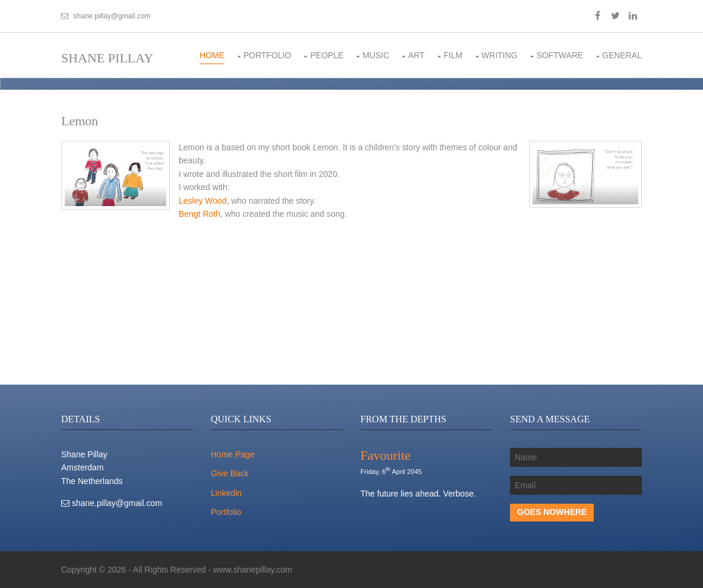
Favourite (385, 455)
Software (560, 55)
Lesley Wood (203, 201)
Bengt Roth (199, 214)
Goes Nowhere (552, 512)
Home (212, 55)
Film (453, 55)
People (327, 55)
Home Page (233, 454)
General (622, 55)
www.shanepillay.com (253, 570)
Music (376, 55)
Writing (500, 55)
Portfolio (267, 55)
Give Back (230, 473)
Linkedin (226, 493)
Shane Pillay (107, 58)
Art (416, 55)
